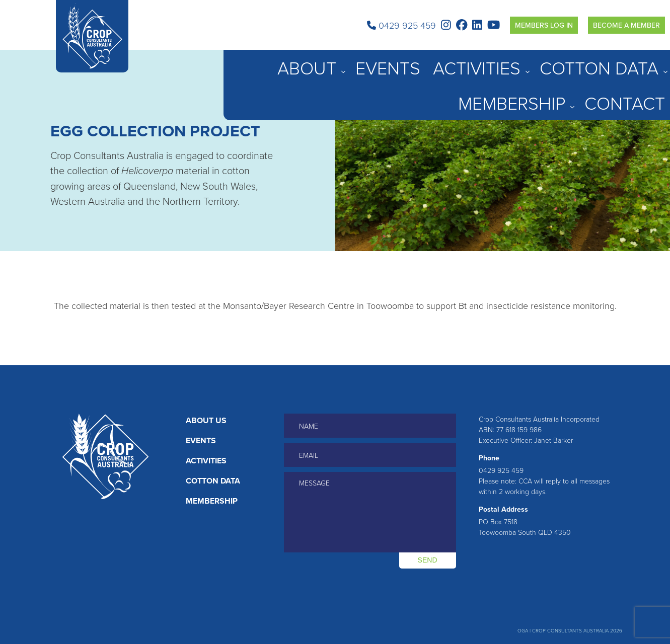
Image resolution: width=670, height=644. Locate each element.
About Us (206, 420)
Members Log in (544, 25)
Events (435, 62)
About (394, 62)
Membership (596, 62)
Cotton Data (535, 62)
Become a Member (626, 25)
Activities (477, 62)
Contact (649, 62)
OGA (523, 630)
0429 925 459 (401, 25)
